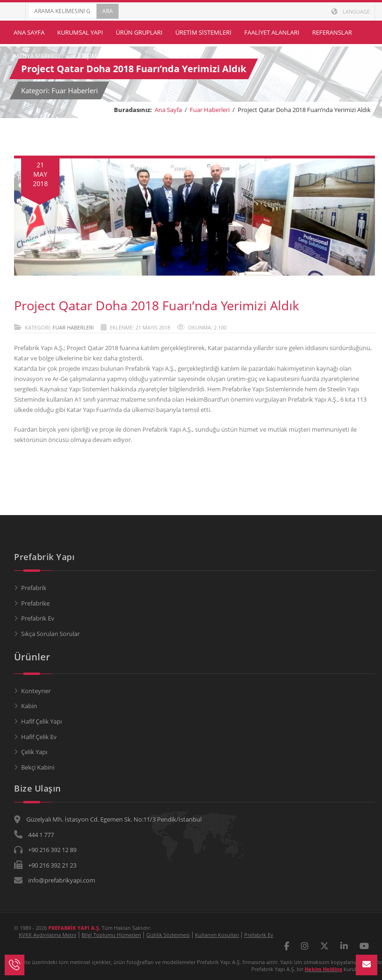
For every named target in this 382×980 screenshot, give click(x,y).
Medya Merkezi (37, 56)
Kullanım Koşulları (217, 935)
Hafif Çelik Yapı (41, 721)
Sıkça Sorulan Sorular (50, 634)
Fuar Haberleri (210, 110)
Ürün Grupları (139, 32)
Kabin (29, 706)
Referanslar (332, 32)
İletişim (85, 56)
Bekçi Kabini (38, 767)
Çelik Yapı (34, 752)
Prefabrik (34, 588)
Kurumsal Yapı (80, 32)
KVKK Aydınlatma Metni (48, 935)
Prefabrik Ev (38, 618)
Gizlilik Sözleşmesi (168, 935)
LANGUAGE (351, 11)
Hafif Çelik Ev (39, 737)
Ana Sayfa (29, 32)
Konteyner (36, 691)
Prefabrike (35, 603)
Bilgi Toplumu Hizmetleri (111, 935)
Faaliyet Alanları (272, 32)
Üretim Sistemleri (203, 32)
